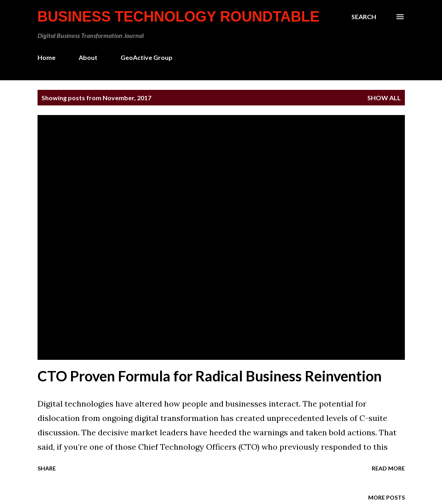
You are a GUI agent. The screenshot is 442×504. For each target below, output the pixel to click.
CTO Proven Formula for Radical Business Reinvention (210, 376)
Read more (388, 468)
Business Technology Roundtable (179, 17)
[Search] (364, 17)
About (88, 57)
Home (47, 57)
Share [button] (47, 468)
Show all (384, 98)
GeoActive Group (147, 57)
